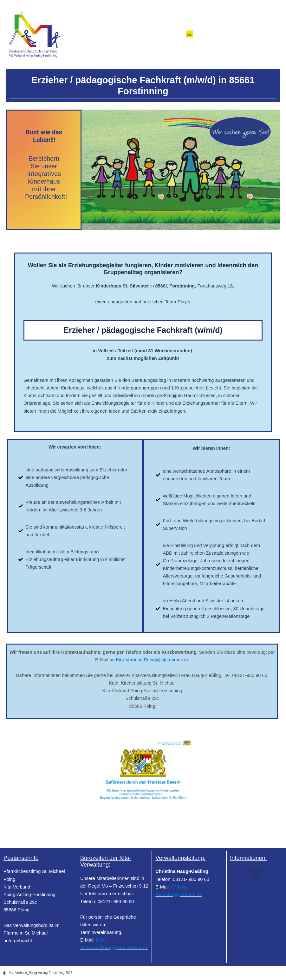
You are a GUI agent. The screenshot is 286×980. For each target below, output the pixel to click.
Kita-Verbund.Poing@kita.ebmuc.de (153, 660)
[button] (190, 34)
